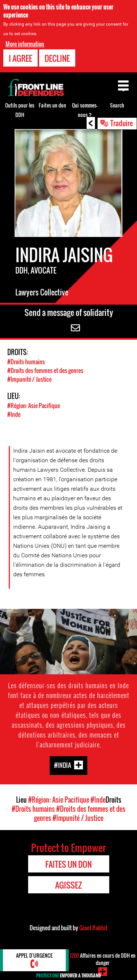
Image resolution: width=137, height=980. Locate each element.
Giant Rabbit (93, 928)
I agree (20, 58)
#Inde (14, 414)
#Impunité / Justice (29, 379)
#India (63, 765)
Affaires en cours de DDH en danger (103, 959)
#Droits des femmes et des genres (45, 370)
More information (25, 44)
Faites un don (52, 105)
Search (117, 105)
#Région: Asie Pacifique (34, 406)
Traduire (122, 123)
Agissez (68, 885)
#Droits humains (26, 362)
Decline (57, 58)
